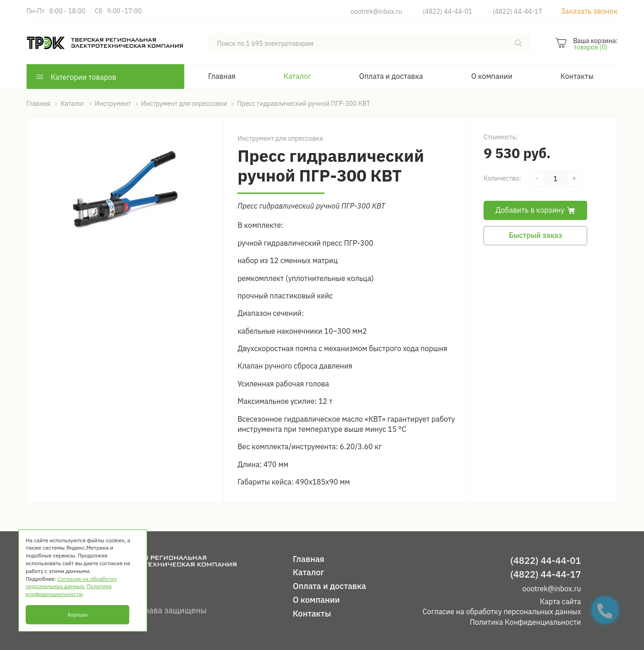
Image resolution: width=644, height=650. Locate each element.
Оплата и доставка (391, 76)
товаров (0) (590, 47)
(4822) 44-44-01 (447, 11)
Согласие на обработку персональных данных (502, 611)
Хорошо (77, 614)
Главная (222, 76)
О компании (492, 76)
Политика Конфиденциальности (526, 622)
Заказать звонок (589, 11)
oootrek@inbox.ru (376, 11)
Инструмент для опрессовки (280, 138)
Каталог (297, 76)
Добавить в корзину (535, 210)
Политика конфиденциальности (69, 590)
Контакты (577, 76)
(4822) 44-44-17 (517, 11)
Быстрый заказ (535, 235)
